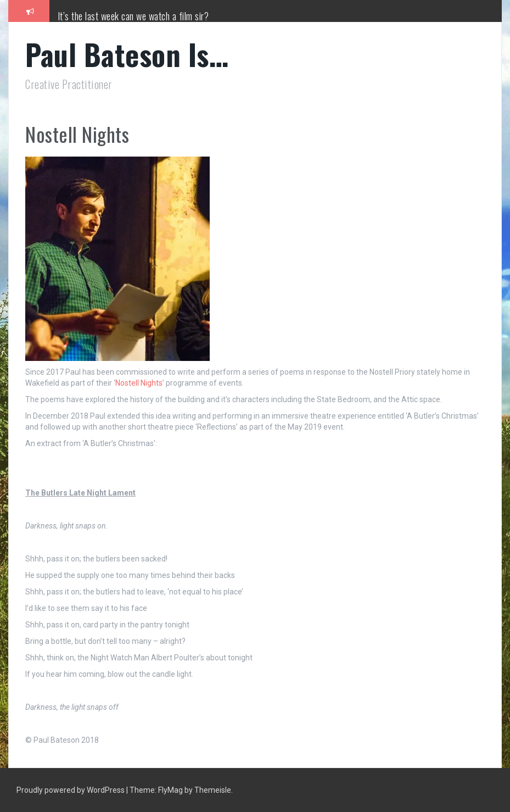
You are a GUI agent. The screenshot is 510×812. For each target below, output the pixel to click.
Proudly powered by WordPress (71, 790)
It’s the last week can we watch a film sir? (133, 16)
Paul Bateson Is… (127, 54)
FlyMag (170, 790)
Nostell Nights (139, 383)
